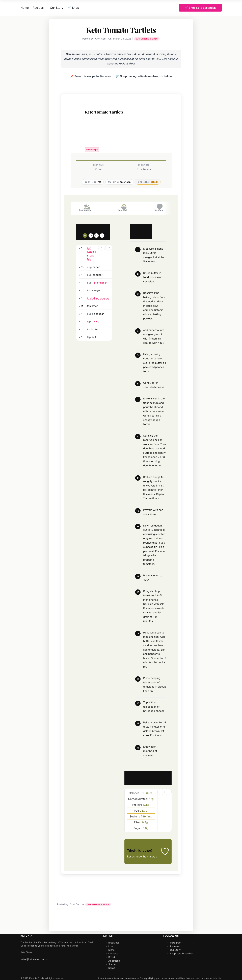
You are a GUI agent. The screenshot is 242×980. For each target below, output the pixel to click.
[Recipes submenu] (45, 8)
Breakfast (114, 943)
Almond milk (100, 283)
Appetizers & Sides (147, 39)
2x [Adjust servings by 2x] (91, 235)
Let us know (135, 857)
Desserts (113, 953)
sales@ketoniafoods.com (34, 959)
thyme (95, 322)
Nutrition (158, 208)
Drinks (112, 968)
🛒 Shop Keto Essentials (200, 8)
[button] (102, 248)
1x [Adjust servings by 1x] (85, 235)
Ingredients (85, 208)
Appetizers (114, 961)
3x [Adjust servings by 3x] (96, 235)
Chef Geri (75, 904)
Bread (112, 957)
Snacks (112, 964)
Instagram (176, 943)
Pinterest (175, 946)
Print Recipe (92, 150)
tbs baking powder (98, 298)
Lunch (112, 946)
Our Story (175, 950)
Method (123, 208)
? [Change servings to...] (102, 235)
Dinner (112, 950)
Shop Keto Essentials (181, 953)
